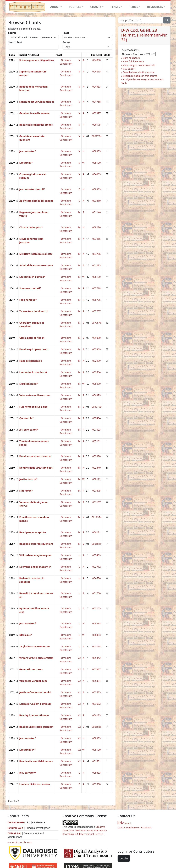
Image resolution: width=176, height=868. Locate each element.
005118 (97, 646)
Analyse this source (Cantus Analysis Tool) (142, 81)
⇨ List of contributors (20, 842)
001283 (97, 265)
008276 (97, 227)
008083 (97, 635)
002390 (97, 456)
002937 (97, 669)
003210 (97, 201)
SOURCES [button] (75, 7)
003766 (97, 254)
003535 (97, 692)
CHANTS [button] (96, 7)
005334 (97, 681)
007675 (97, 491)
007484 (97, 418)
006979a (97, 407)
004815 (97, 72)
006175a (97, 136)
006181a (97, 544)
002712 (97, 567)
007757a (97, 323)
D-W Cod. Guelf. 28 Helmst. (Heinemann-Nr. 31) (144, 35)
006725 (97, 300)
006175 (97, 125)
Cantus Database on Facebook (135, 827)
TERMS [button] (134, 7)
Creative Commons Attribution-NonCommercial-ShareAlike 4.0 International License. (85, 830)
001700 (97, 593)
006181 (97, 532)
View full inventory (133, 61)
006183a (97, 727)
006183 (97, 715)
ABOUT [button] (55, 7)
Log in (124, 858)
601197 (97, 502)
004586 (97, 578)
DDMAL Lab (14, 833)
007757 (97, 311)
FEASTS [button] (115, 7)
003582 (97, 704)
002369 (97, 349)
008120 (97, 163)
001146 (97, 212)
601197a (97, 517)
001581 (97, 761)
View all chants (131, 58)
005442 (97, 658)
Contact (124, 823)
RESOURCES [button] (155, 7)
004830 (97, 60)
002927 (97, 113)
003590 (97, 784)
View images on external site (139, 65)
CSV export (129, 69)
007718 (97, 288)
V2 (79, 658)
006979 (97, 395)
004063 (97, 174)
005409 (97, 555)
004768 (97, 102)
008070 (97, 384)
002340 (97, 468)
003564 (97, 372)
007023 (97, 430)
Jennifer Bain (16, 828)
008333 (97, 151)
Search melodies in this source (140, 76)
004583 (97, 87)
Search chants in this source (139, 72)
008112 (97, 479)
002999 (97, 361)
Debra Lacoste (16, 822)
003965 (97, 239)
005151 (97, 441)
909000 (97, 338)
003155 (97, 608)
